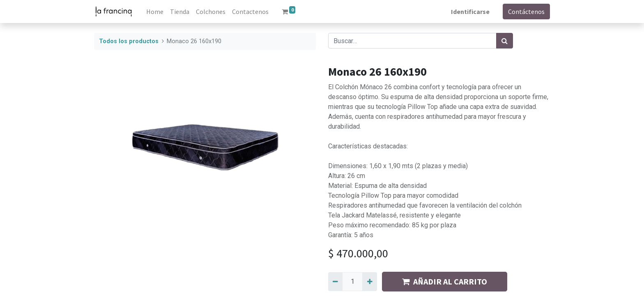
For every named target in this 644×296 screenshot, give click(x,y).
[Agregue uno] (369, 282)
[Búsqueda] (505, 41)
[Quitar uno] (335, 282)
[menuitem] (155, 12)
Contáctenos (526, 12)
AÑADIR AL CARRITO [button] (445, 281)
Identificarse (470, 12)
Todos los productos (129, 41)
